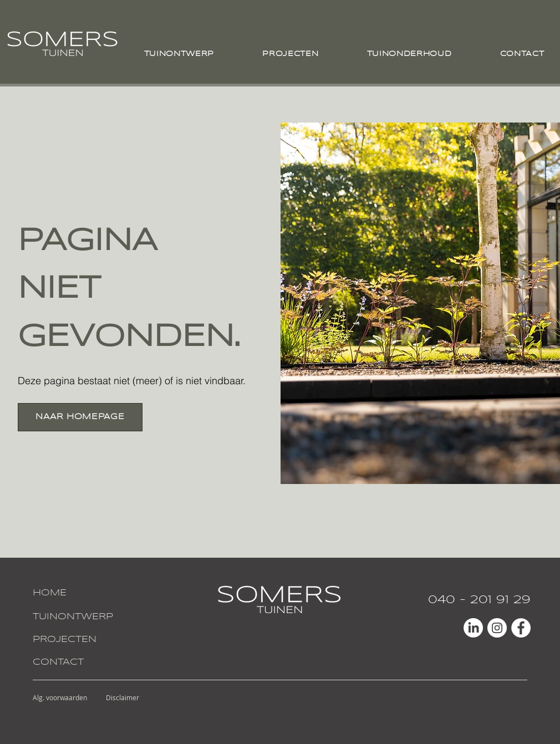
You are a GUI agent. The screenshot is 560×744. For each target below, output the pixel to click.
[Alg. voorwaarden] (60, 697)
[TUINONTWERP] (74, 617)
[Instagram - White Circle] (497, 628)
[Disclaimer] (123, 697)
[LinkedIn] (473, 628)
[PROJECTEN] (74, 640)
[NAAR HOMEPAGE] (80, 417)
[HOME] (74, 593)
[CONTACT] (74, 663)
